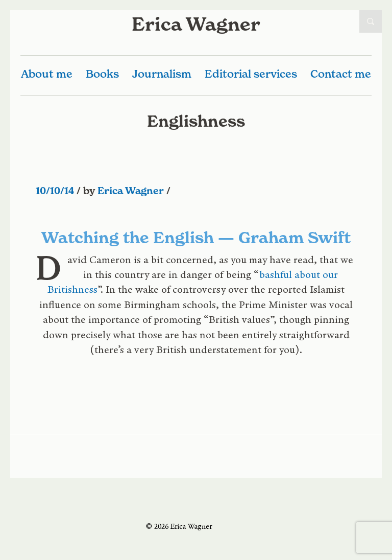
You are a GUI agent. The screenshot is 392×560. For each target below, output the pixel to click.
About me (47, 74)
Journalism (162, 74)
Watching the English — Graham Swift (196, 238)
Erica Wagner (196, 24)
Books (102, 74)
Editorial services (251, 74)
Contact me (341, 74)
